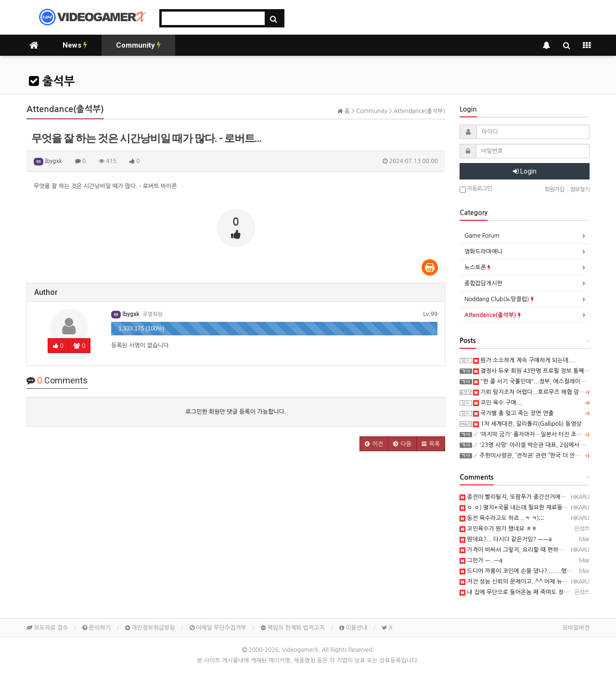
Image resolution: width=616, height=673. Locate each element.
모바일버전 (576, 628)
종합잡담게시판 (483, 283)
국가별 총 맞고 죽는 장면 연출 (513, 413)
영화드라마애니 (483, 252)
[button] (374, 444)
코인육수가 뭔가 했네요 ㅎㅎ (498, 529)
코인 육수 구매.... (498, 403)
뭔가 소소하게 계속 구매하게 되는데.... (524, 360)
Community (138, 45)
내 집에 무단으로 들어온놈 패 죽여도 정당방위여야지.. (530, 592)
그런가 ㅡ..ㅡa (481, 560)
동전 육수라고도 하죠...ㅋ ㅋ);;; (502, 518)
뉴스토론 (477, 267)
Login (525, 171)
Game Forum (482, 236)
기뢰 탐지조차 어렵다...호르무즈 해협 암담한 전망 (538, 392)
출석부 (52, 81)
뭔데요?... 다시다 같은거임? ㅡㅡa (506, 539)
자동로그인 (476, 189)
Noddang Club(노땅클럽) (499, 299)
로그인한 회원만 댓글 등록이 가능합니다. (236, 412)
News (75, 45)
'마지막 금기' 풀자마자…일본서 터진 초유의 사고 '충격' (544, 434)
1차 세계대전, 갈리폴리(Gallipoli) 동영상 (527, 424)
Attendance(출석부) (493, 315)
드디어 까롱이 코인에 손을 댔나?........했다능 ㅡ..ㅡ (526, 571)
